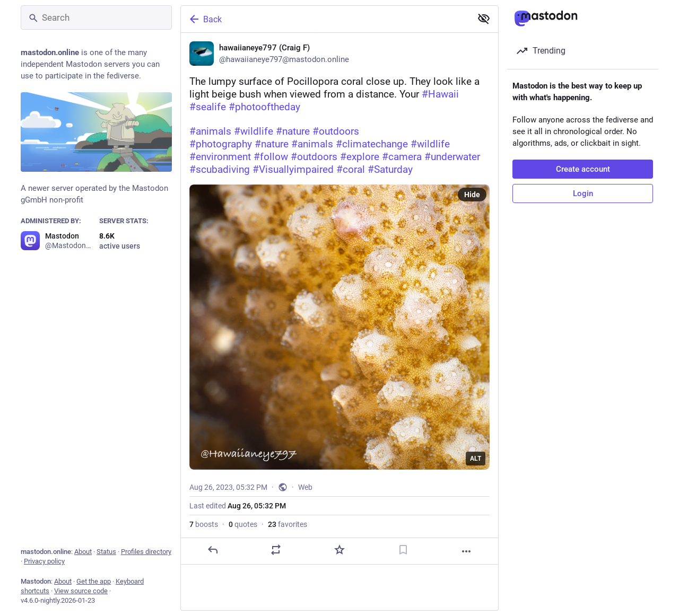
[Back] (325, 19)
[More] (466, 551)
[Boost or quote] (276, 550)
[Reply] (213, 550)
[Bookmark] (403, 550)
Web (305, 487)
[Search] (96, 17)
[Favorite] (339, 550)
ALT (476, 459)
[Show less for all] (484, 19)
